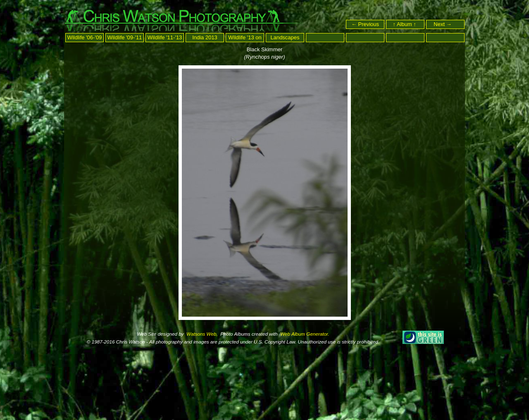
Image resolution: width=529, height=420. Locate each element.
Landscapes (285, 37)
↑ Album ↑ (405, 24)
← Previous (365, 24)
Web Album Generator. (304, 334)
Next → (446, 24)
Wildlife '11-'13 (165, 37)
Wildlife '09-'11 (125, 37)
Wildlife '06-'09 (85, 37)
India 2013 (205, 37)
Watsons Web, (201, 334)
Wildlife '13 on (245, 37)
